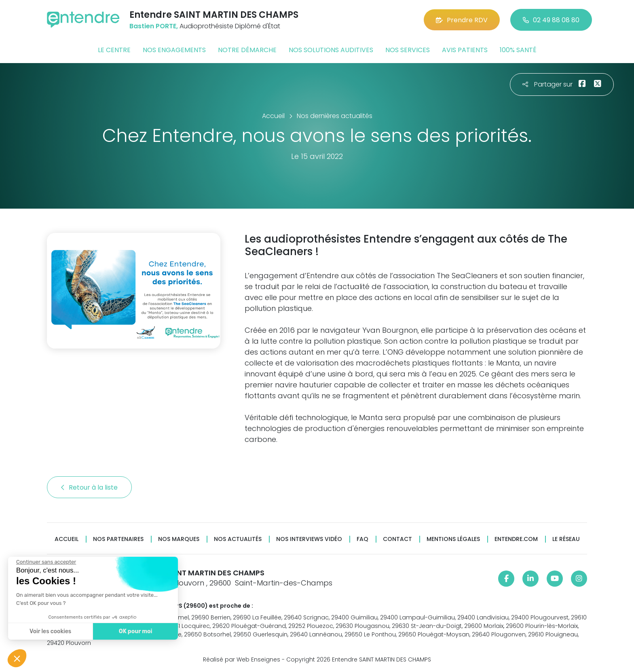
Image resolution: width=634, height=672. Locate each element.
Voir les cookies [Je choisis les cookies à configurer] (50, 631)
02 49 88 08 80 (551, 20)
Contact (397, 539)
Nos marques (179, 539)
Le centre (114, 50)
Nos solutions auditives (331, 50)
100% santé (518, 50)
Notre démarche (247, 50)
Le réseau (566, 539)
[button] (17, 658)
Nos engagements (174, 50)
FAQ (362, 539)
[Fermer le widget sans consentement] (46, 562)
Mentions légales (453, 539)
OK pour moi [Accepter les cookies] (135, 631)
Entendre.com (516, 539)
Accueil (67, 539)
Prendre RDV (462, 20)
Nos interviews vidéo (309, 539)
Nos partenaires (118, 539)
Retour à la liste (89, 487)
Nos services (408, 50)
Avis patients (465, 50)
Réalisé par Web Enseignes (242, 659)
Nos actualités (238, 539)
